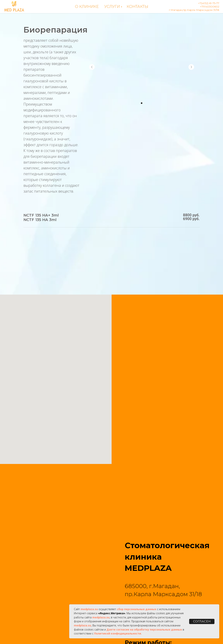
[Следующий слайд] (191, 67)
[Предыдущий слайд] (92, 67)
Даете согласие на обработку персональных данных (144, 629)
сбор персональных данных (137, 609)
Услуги (112, 7)
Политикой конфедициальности (118, 633)
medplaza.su (89, 609)
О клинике (87, 7)
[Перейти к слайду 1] (142, 103)
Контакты (137, 7)
